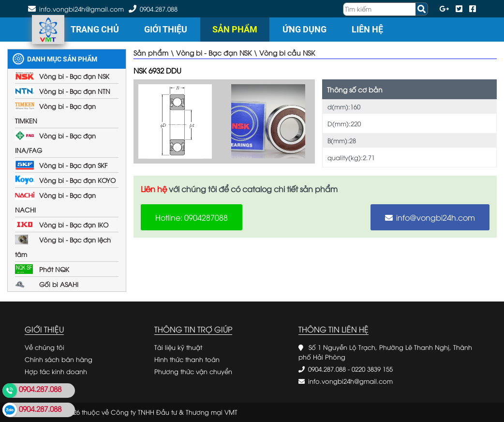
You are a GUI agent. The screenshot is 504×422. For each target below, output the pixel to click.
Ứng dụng (304, 29)
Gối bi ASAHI (59, 284)
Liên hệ (367, 29)
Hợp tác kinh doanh (56, 371)
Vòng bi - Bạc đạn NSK (74, 76)
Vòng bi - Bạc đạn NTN (75, 91)
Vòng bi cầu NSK (287, 53)
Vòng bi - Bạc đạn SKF (73, 165)
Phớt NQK (54, 269)
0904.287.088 (159, 9)
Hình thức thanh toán (187, 359)
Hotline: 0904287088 (192, 217)
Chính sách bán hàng (59, 359)
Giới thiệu (166, 29)
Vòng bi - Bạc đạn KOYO (77, 180)
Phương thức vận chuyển (193, 371)
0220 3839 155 (372, 369)
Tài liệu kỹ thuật (178, 347)
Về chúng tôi (44, 347)
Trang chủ (95, 29)
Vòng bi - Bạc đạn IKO (74, 225)
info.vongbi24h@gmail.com (350, 381)
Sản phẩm (235, 29)
